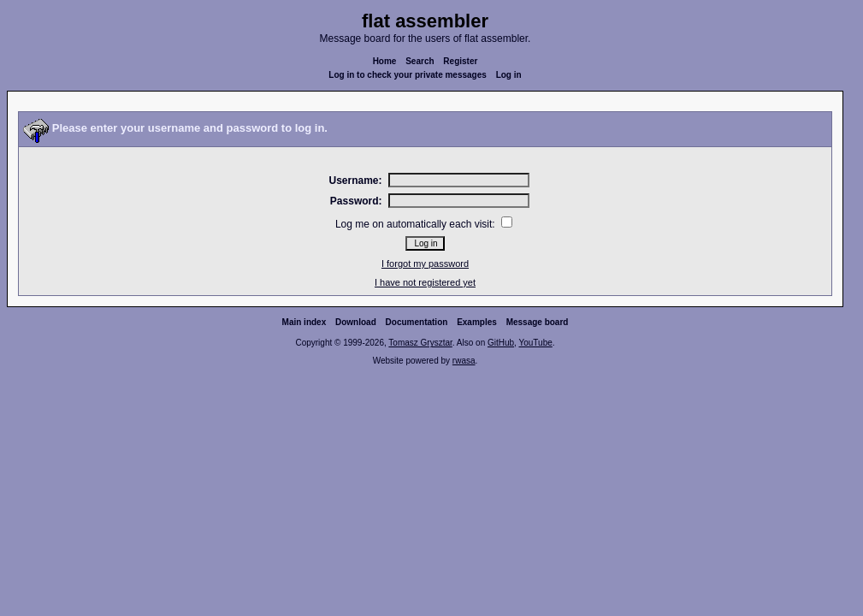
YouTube (535, 343)
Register (460, 61)
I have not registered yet (425, 282)
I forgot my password (425, 264)
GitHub (501, 343)
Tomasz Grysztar (420, 343)
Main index (304, 322)
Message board (538, 322)
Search (420, 61)
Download (356, 322)
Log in (509, 75)
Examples (477, 322)
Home (385, 61)
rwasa (464, 361)
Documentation (417, 322)
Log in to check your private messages (408, 75)
